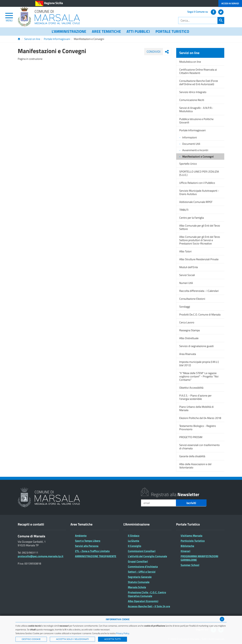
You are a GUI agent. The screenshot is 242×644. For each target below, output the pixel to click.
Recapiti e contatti (31, 524)
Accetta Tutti (113, 639)
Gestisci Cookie (31, 639)
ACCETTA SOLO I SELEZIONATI (72, 639)
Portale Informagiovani (57, 39)
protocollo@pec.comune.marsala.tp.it (41, 556)
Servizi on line (32, 39)
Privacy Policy (123, 633)
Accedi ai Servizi (230, 3)
